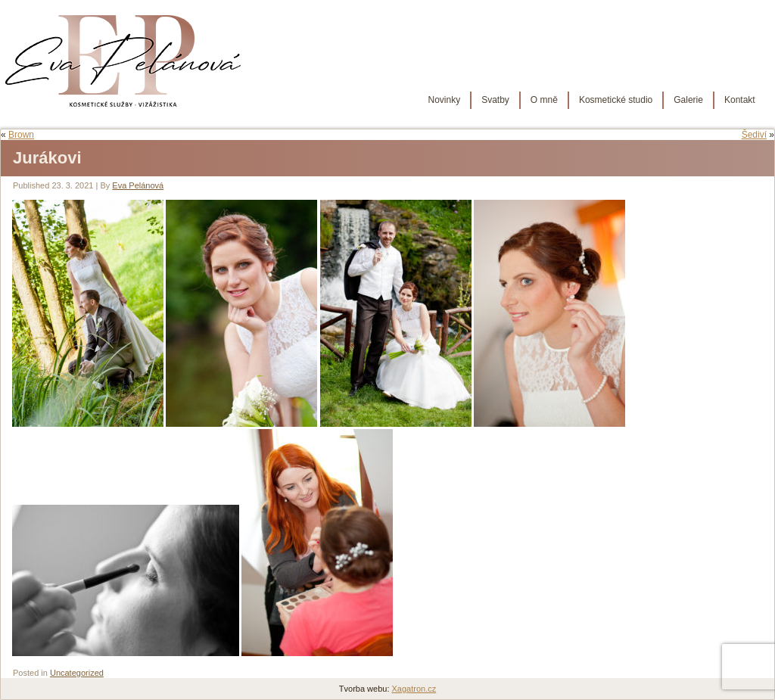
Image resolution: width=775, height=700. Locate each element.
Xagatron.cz (414, 689)
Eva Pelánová (138, 185)
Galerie (688, 100)
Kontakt (740, 100)
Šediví (754, 135)
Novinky (444, 100)
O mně (544, 100)
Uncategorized (77, 673)
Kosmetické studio (616, 100)
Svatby (495, 100)
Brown (21, 135)
